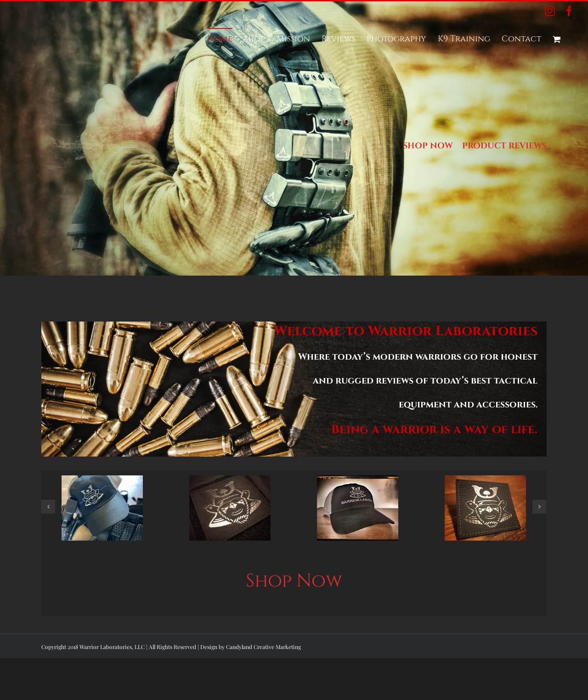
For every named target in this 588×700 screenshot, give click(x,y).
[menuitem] (220, 39)
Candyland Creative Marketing (263, 647)
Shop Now (294, 581)
